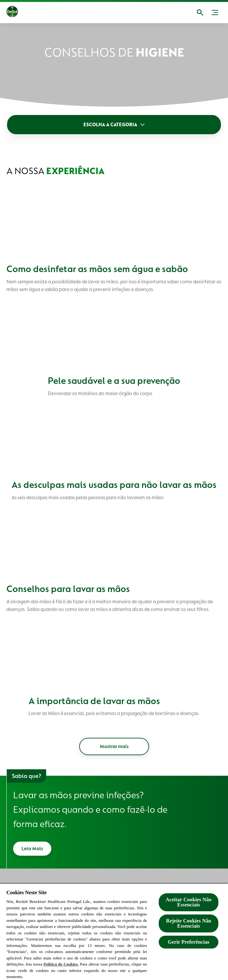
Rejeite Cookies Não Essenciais (189, 923)
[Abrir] (200, 13)
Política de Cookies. (61, 964)
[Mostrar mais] (114, 746)
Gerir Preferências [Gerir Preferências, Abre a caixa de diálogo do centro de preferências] (189, 942)
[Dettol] (18, 13)
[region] (114, 931)
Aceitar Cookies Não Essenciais (188, 902)
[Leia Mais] (32, 849)
